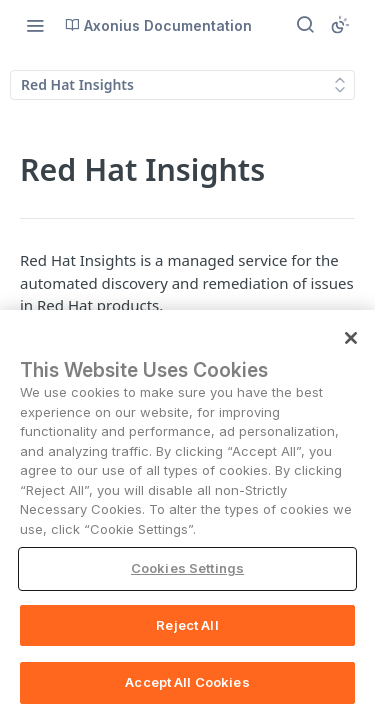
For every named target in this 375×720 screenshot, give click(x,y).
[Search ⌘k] (305, 25)
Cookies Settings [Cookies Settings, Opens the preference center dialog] (187, 568)
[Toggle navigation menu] (35, 25)
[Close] (351, 338)
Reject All (187, 625)
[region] (187, 515)
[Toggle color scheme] (340, 25)
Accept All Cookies (187, 682)
